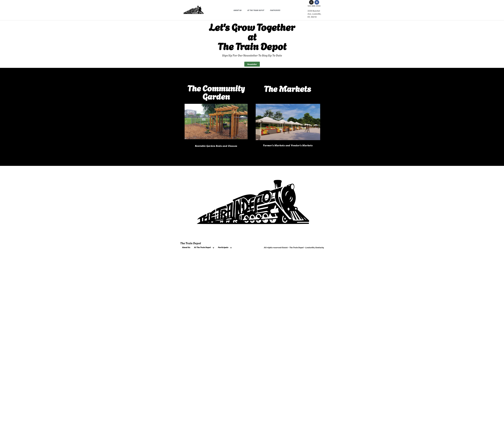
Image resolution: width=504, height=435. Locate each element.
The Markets (287, 88)
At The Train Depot (256, 10)
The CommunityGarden (216, 92)
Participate (275, 10)
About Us (238, 10)
